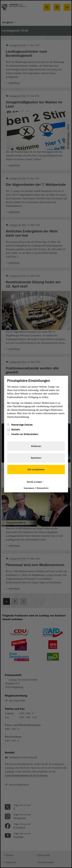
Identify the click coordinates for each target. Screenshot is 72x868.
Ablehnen (36, 446)
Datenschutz (43, 488)
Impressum (29, 488)
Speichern (36, 458)
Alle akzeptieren (36, 470)
